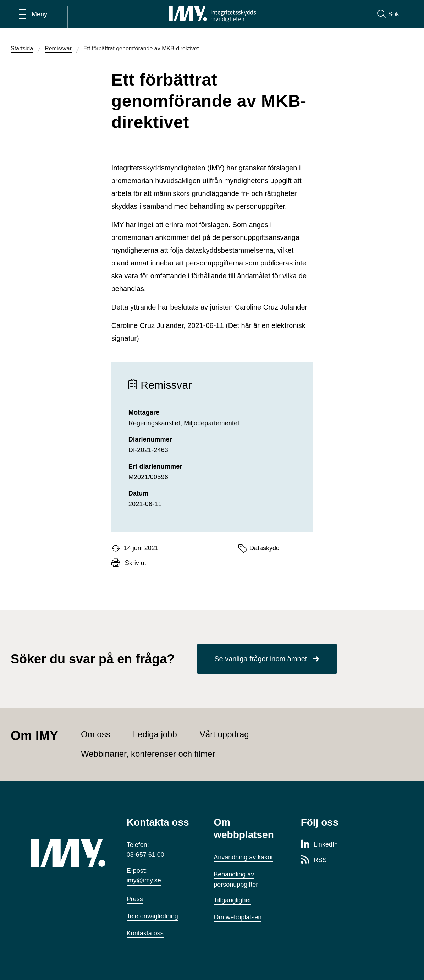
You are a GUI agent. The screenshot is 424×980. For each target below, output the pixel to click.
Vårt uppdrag (224, 734)
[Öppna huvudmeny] (33, 14)
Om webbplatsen (238, 917)
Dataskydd (265, 548)
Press (135, 899)
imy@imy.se (144, 880)
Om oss (96, 734)
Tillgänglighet (232, 900)
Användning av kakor (243, 857)
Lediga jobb (155, 734)
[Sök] (388, 14)
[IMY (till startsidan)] (68, 853)
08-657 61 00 (145, 855)
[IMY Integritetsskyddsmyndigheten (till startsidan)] (212, 14)
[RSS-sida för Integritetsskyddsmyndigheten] (314, 860)
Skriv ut (136, 563)
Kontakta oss (145, 933)
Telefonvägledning (152, 916)
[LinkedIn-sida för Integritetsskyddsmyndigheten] (319, 845)
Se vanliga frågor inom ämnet (261, 659)
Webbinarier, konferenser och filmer (148, 754)
